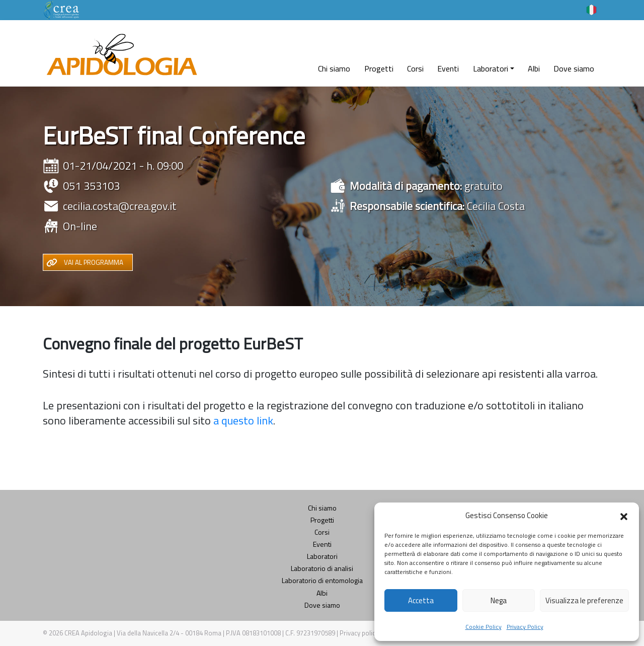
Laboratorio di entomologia (322, 580)
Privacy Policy (525, 627)
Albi (534, 68)
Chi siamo (334, 68)
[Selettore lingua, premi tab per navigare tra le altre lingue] (591, 9)
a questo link (243, 420)
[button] (624, 516)
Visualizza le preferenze (584, 600)
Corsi (415, 68)
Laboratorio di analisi (322, 568)
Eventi (448, 68)
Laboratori (491, 68)
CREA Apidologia (88, 633)
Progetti (379, 68)
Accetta (421, 600)
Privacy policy (360, 633)
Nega (499, 600)
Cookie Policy (484, 627)
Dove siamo (574, 68)
